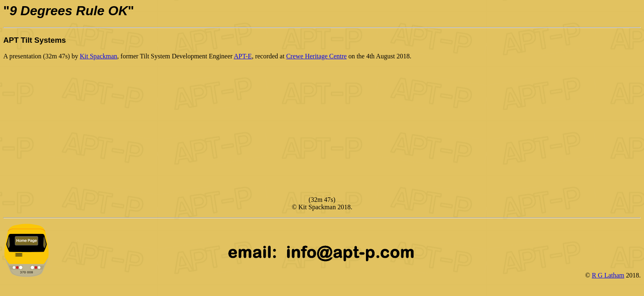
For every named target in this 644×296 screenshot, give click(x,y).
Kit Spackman (98, 56)
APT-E (243, 56)
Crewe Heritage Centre (316, 56)
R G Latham (608, 275)
